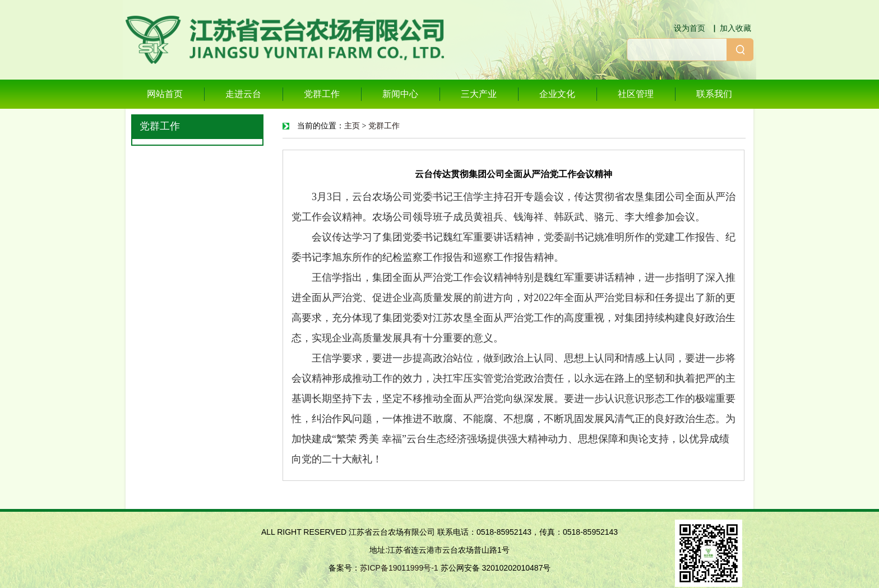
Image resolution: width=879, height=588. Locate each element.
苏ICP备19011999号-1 (399, 568)
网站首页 (165, 94)
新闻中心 (400, 94)
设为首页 (690, 28)
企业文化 (557, 94)
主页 (352, 126)
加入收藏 (735, 28)
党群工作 (322, 94)
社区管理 (636, 94)
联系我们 (714, 94)
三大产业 (479, 94)
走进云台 (243, 94)
